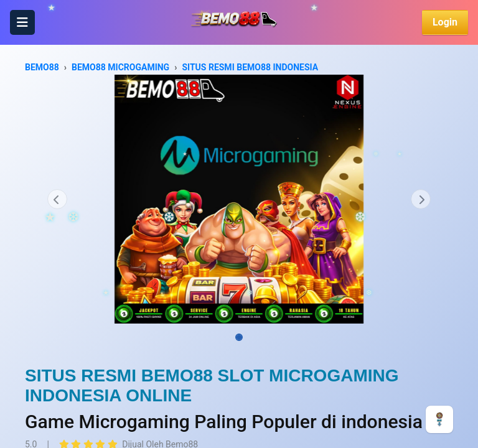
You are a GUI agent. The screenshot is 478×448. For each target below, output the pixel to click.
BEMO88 (42, 67)
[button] (57, 199)
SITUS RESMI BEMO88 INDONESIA (250, 67)
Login (445, 22)
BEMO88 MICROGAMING (120, 67)
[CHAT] (439, 419)
